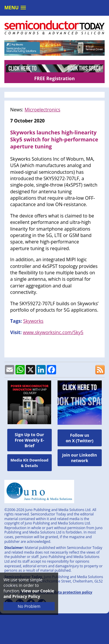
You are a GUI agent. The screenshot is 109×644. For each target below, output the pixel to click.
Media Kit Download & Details (29, 463)
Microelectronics (42, 110)
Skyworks (33, 321)
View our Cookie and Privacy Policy (29, 594)
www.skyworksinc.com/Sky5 (53, 332)
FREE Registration (54, 78)
